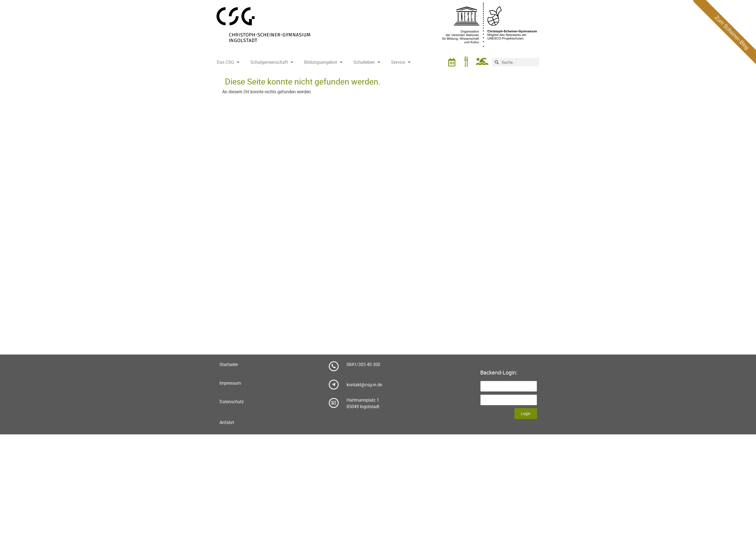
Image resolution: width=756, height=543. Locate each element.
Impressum (230, 383)
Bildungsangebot (323, 62)
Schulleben (367, 62)
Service (401, 62)
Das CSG (228, 62)
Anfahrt (227, 422)
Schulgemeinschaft (272, 62)
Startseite (229, 364)
